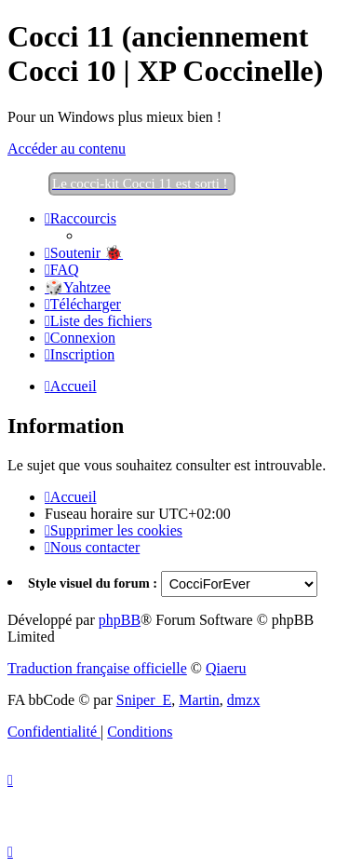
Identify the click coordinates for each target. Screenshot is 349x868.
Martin (199, 700)
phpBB (120, 620)
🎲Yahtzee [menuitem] (78, 287)
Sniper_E (144, 700)
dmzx (244, 700)
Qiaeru (226, 668)
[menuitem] (84, 253)
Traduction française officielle (97, 668)
